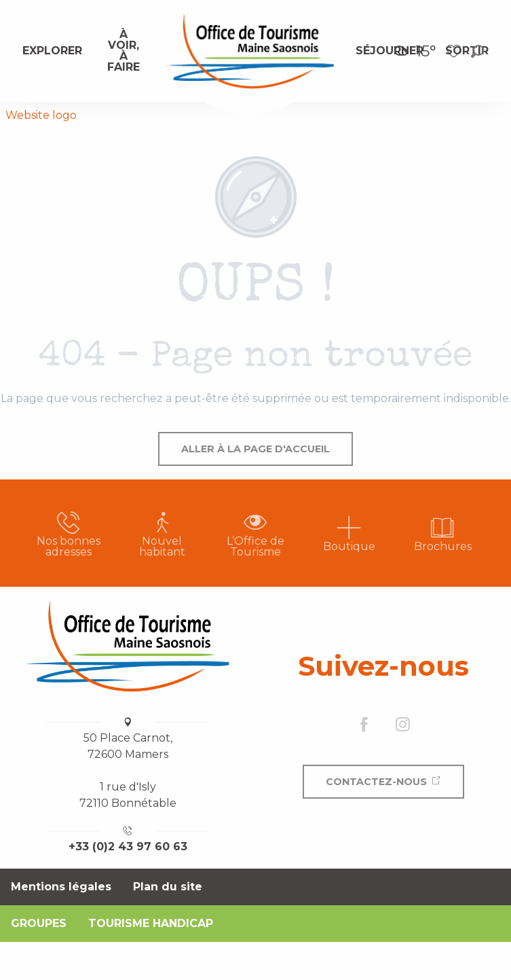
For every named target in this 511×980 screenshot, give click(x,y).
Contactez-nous (376, 782)
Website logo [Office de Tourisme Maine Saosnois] (41, 115)
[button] (477, 51)
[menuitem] (52, 51)
